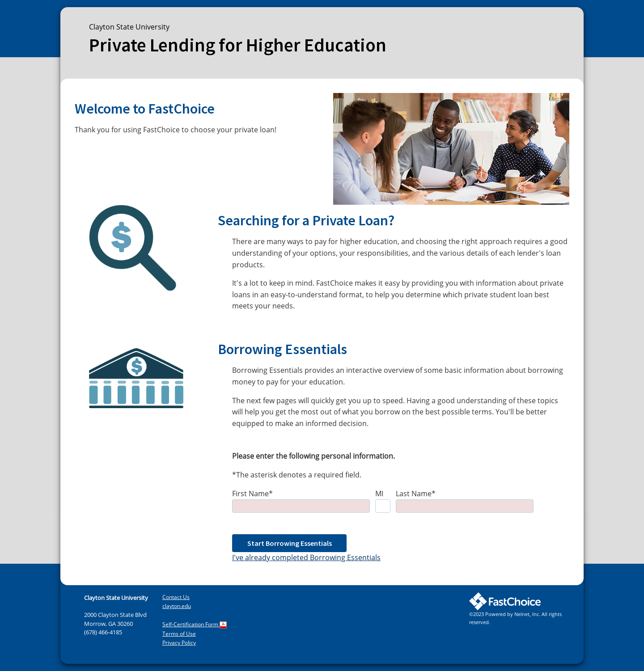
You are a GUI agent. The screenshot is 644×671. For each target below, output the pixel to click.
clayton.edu (177, 606)
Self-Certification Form (195, 624)
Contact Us (176, 597)
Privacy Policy (179, 643)
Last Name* (416, 494)
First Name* (252, 494)
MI (379, 494)
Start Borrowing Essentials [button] (290, 543)
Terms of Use (179, 634)
